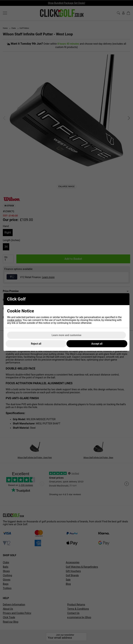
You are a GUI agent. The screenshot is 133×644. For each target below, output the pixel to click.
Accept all (97, 344)
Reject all (36, 344)
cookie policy (14, 320)
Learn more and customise (67, 335)
